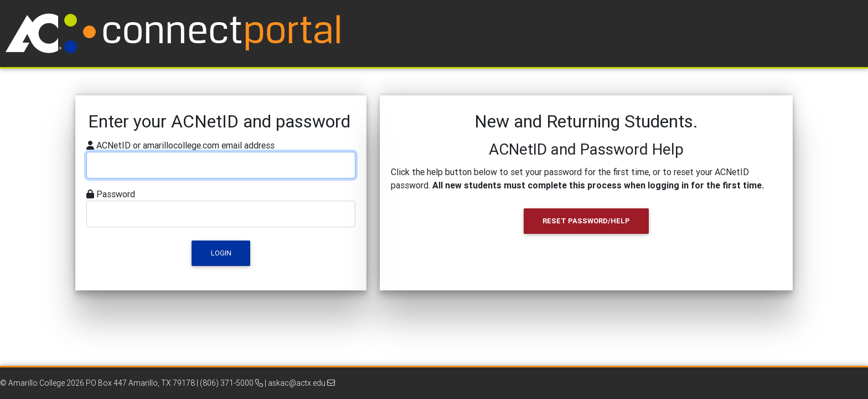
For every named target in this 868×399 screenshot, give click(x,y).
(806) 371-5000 (231, 383)
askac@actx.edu (301, 383)
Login (221, 253)
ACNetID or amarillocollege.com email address (185, 145)
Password (116, 194)
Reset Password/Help (586, 221)
